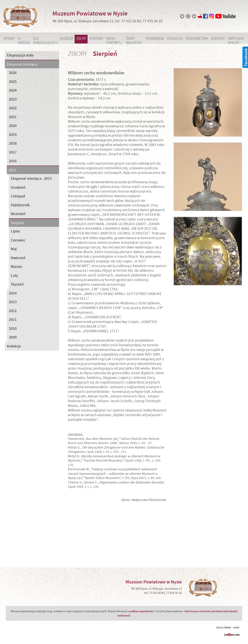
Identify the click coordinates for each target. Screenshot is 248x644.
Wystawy (96, 38)
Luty (14, 275)
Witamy (9, 38)
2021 (13, 117)
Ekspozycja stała (20, 55)
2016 (13, 161)
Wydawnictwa (197, 38)
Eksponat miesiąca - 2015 (31, 178)
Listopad (18, 196)
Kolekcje (14, 346)
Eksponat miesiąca (22, 64)
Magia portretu (114, 40)
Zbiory (81, 38)
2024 (13, 90)
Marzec (17, 266)
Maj (14, 249)
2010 (13, 328)
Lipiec (16, 231)
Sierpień (17, 223)
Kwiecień (18, 258)
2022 (13, 108)
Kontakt (218, 38)
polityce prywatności (142, 611)
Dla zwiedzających (45, 40)
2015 (13, 170)
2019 (13, 134)
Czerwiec (18, 240)
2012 (13, 311)
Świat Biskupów (134, 40)
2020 (13, 125)
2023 (13, 99)
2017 (13, 152)
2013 (13, 302)
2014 (13, 293)
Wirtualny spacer (236, 40)
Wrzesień (18, 214)
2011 (13, 319)
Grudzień (18, 187)
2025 (13, 81)
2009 (13, 337)
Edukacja (175, 38)
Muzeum (66, 38)
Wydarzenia (155, 38)
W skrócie (24, 40)
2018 (13, 143)
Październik (20, 205)
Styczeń (17, 284)
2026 (13, 72)
